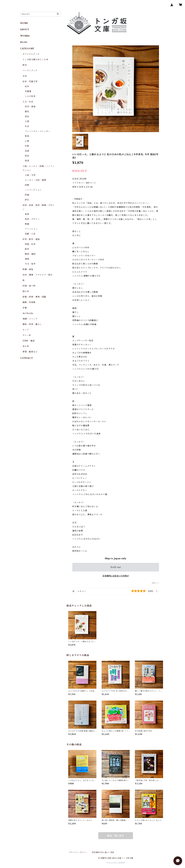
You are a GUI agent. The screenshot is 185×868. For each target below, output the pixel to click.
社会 (27, 126)
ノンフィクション (33, 190)
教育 (27, 136)
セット (26, 330)
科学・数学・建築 (31, 239)
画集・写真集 (29, 302)
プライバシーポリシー (78, 852)
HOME (24, 23)
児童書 (28, 91)
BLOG (24, 42)
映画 (27, 224)
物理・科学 (30, 244)
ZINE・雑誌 (29, 341)
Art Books (28, 313)
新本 (25, 65)
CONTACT (27, 358)
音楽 (27, 214)
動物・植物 (30, 254)
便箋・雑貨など (30, 352)
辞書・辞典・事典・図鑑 (34, 297)
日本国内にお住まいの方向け (116, 576)
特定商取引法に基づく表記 (103, 852)
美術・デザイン (32, 219)
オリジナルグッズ (31, 54)
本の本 (26, 346)
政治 (27, 156)
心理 (27, 141)
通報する (155, 583)
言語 (27, 151)
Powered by (116, 863)
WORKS (25, 36)
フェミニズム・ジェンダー (38, 131)
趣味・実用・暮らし (32, 324)
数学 (27, 249)
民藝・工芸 (30, 234)
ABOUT (25, 29)
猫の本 (26, 291)
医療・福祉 (28, 269)
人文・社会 (28, 102)
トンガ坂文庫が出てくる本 (35, 60)
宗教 (27, 146)
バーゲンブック (30, 71)
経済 (27, 161)
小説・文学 (30, 175)
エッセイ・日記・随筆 (36, 180)
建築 (27, 259)
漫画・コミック (30, 319)
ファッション (31, 229)
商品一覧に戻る (116, 836)
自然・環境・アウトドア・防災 (38, 275)
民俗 (27, 116)
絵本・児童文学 (30, 81)
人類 (27, 121)
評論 (27, 195)
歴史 (27, 112)
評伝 (27, 200)
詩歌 (27, 185)
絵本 (27, 86)
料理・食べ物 (29, 286)
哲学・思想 (30, 107)
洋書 (25, 308)
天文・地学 (30, 264)
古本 (25, 76)
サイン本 (27, 335)
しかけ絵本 (30, 96)
